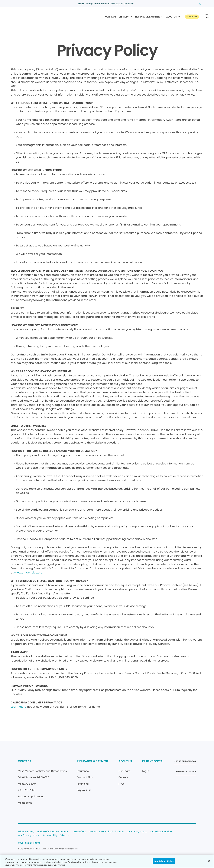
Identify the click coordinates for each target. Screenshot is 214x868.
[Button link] (192, 17)
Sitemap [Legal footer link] (65, 835)
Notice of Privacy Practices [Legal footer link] (53, 832)
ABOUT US (172, 17)
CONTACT (25, 761)
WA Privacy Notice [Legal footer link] (29, 835)
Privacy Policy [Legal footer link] (26, 832)
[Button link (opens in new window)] (185, 762)
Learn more (19, 707)
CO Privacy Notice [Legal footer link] (161, 832)
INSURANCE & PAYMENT (93, 761)
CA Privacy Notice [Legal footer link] (137, 832)
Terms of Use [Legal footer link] (79, 832)
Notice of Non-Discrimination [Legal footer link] (107, 832)
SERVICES (124, 17)
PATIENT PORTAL (153, 761)
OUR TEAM (111, 17)
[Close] (209, 861)
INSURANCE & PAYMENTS (147, 17)
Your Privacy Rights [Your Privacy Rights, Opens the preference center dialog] (164, 861)
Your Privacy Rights (29, 843)
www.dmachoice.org (28, 573)
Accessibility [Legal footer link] (50, 835)
